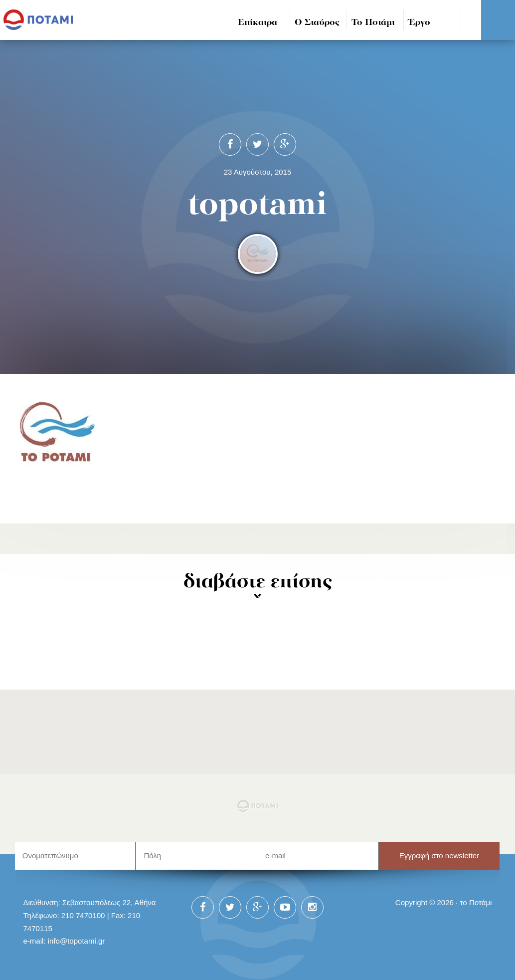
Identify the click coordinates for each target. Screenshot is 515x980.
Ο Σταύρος (317, 23)
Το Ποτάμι (373, 23)
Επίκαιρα (257, 23)
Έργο (420, 23)
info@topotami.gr (77, 941)
